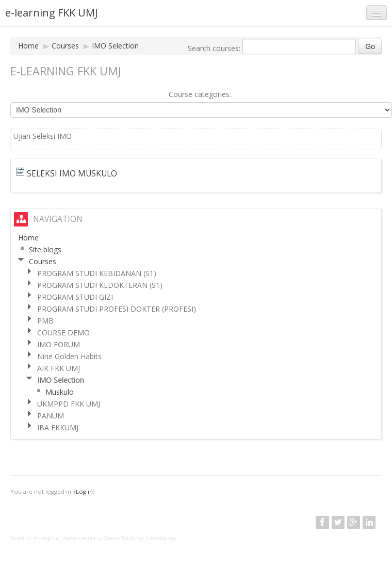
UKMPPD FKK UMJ (69, 404)
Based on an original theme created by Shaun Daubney (77, 538)
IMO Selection (115, 46)
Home (28, 46)
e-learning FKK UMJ (52, 13)
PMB (45, 321)
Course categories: (200, 94)
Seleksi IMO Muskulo (72, 174)
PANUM (51, 416)
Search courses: (215, 48)
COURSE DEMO (63, 333)
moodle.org (163, 538)
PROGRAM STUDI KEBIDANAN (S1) (97, 273)
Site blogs (45, 249)
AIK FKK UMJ (59, 368)
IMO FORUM (59, 344)
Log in (84, 491)
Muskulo (60, 392)
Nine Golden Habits (69, 356)
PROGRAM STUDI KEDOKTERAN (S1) (100, 285)
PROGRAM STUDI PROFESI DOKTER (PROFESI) (117, 309)
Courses (65, 46)
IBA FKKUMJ (58, 427)
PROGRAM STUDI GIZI (75, 297)
